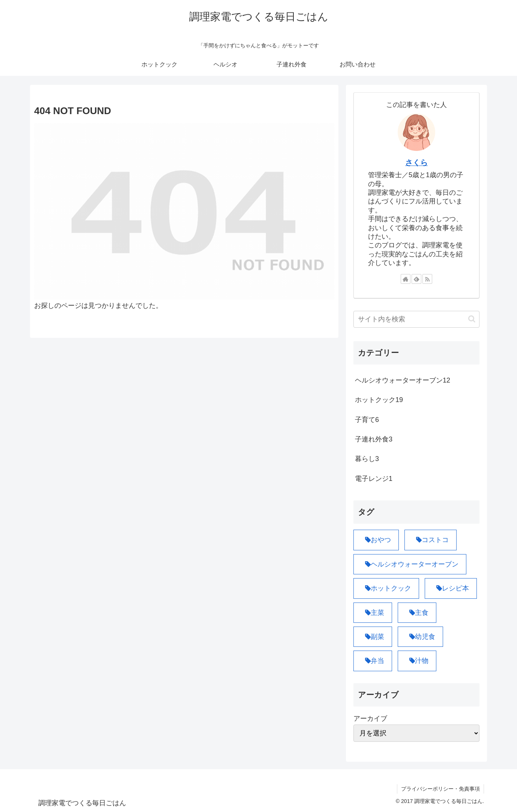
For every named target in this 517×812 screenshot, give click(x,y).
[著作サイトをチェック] (406, 279)
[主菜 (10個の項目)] (373, 613)
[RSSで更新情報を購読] (427, 279)
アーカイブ (370, 719)
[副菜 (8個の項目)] (373, 637)
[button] (472, 319)
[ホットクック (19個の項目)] (386, 588)
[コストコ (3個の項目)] (431, 540)
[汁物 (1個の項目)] (417, 661)
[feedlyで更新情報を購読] (416, 279)
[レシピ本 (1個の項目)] (451, 588)
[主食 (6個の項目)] (417, 613)
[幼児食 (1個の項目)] (420, 637)
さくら (416, 163)
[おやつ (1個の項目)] (376, 540)
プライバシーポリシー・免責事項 (440, 789)
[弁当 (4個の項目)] (373, 661)
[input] (416, 319)
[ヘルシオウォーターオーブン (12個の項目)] (410, 564)
